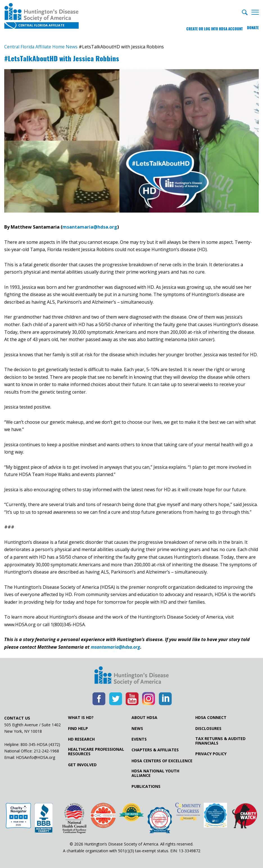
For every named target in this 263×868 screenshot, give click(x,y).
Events (139, 739)
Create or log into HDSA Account (212, 27)
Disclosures (208, 729)
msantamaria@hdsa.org (90, 227)
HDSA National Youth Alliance (155, 774)
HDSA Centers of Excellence (162, 761)
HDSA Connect (211, 718)
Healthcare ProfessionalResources (96, 752)
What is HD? (81, 718)
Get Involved (82, 765)
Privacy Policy (211, 754)
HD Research (81, 739)
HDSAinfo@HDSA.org (36, 758)
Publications (146, 786)
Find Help (78, 729)
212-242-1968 (46, 751)
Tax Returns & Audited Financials (220, 741)
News (137, 729)
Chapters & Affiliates (155, 750)
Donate (253, 27)
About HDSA (144, 718)
